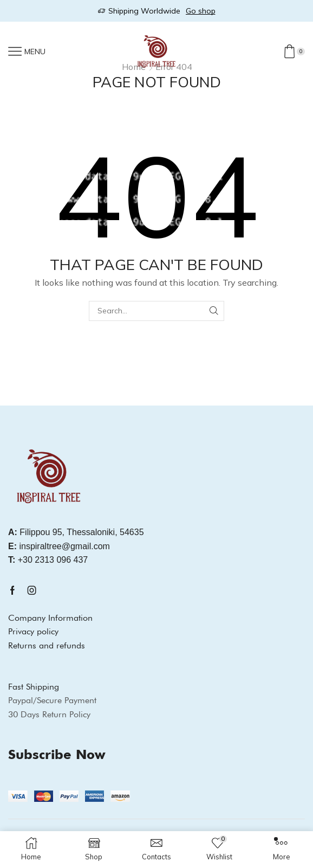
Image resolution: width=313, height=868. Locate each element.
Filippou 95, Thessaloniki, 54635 (76, 532)
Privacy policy (33, 631)
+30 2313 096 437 (48, 560)
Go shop (201, 11)
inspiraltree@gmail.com (59, 546)
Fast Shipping (34, 687)
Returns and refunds (47, 645)
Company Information (50, 618)
